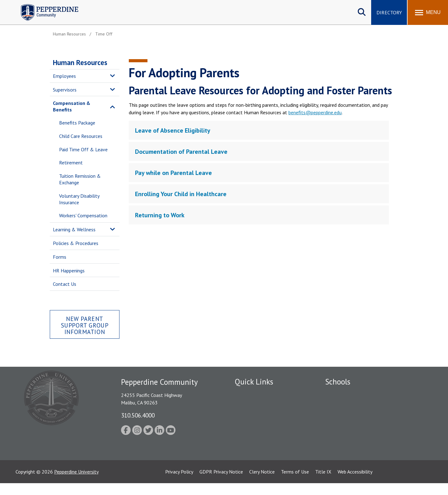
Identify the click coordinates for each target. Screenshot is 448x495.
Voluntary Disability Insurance (79, 199)
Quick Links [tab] (254, 382)
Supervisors (65, 90)
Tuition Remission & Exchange (80, 179)
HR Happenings (69, 271)
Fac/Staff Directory (256, 394)
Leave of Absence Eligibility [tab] (173, 130)
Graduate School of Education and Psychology (373, 426)
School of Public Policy (349, 437)
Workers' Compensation (83, 215)
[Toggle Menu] (428, 12)
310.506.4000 (138, 415)
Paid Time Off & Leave (83, 149)
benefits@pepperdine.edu (315, 112)
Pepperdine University (76, 483)
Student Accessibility (256, 437)
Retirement (71, 163)
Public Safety (249, 404)
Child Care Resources (81, 136)
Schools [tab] (338, 382)
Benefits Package (77, 123)
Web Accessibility (355, 483)
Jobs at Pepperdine (254, 426)
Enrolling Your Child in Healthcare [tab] (181, 194)
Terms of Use (295, 483)
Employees (64, 76)
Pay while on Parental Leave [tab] (173, 173)
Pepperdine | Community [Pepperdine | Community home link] (45, 6)
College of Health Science (352, 448)
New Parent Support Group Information (85, 325)
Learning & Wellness (74, 229)
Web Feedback (250, 459)
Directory (389, 12)
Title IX (323, 483)
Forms (60, 257)
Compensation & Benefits (72, 106)
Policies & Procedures (76, 243)
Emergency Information (259, 415)
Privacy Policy (179, 483)
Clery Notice (262, 483)
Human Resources (80, 62)
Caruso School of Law (348, 404)
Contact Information (257, 448)
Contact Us (65, 284)
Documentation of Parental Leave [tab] (181, 152)
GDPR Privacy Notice (221, 483)
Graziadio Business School (352, 415)
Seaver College (341, 394)
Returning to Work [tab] (160, 215)
